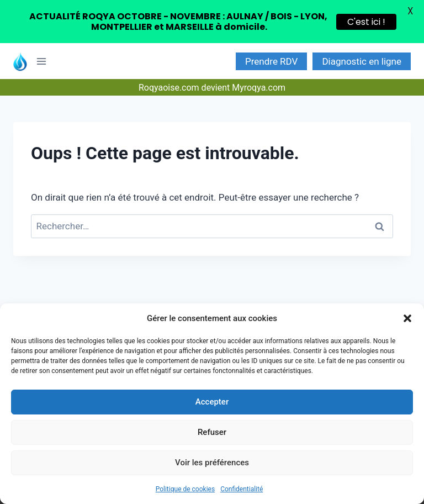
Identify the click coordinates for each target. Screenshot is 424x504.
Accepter (212, 402)
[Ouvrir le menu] (45, 61)
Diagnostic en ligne (362, 61)
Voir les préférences (212, 463)
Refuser (212, 432)
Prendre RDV (271, 61)
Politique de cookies (185, 489)
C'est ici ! (366, 22)
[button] (407, 318)
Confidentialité (242, 489)
